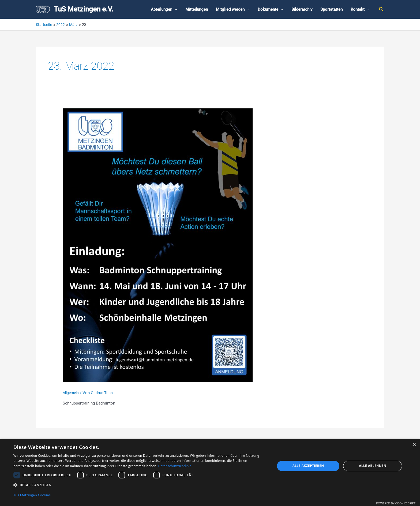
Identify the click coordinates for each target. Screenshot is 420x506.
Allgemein (72, 393)
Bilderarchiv (302, 9)
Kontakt (360, 9)
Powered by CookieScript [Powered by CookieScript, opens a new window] (396, 503)
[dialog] (210, 472)
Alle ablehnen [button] (373, 465)
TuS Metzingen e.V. (84, 9)
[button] (140, 485)
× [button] (414, 444)
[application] (175, 9)
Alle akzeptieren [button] (308, 465)
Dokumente (271, 9)
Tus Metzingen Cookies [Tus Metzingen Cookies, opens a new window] (32, 495)
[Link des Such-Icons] (382, 10)
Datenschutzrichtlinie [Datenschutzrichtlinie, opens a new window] (175, 465)
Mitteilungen (197, 9)
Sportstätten (331, 9)
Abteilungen (164, 9)
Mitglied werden (233, 9)
